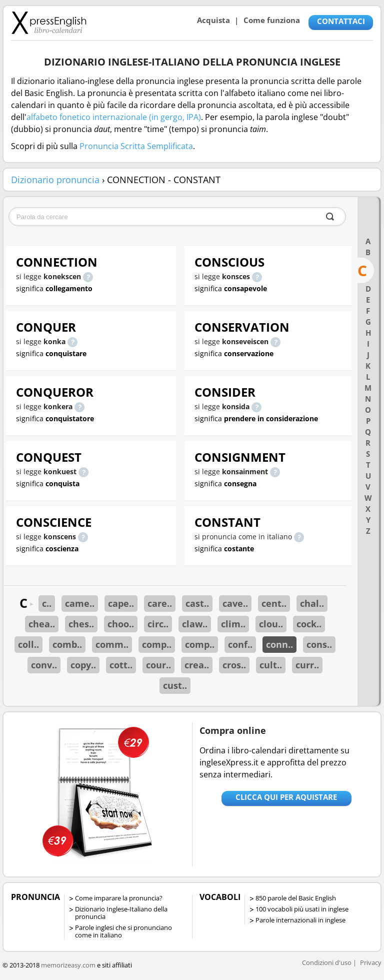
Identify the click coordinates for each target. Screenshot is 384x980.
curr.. (307, 665)
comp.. (157, 644)
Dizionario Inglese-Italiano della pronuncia (121, 913)
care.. (160, 603)
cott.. (121, 665)
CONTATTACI (341, 21)
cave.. (235, 603)
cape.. (121, 603)
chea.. (42, 624)
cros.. (234, 665)
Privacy (371, 962)
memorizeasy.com (68, 965)
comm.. (112, 644)
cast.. (197, 603)
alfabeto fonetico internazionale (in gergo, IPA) (114, 117)
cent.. (274, 603)
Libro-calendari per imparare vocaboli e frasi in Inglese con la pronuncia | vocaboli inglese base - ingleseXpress (49, 23)
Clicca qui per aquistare (286, 797)
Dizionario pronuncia (55, 180)
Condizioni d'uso (327, 962)
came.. (80, 603)
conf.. (240, 644)
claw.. (195, 624)
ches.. (81, 624)
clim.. (233, 624)
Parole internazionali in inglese (300, 920)
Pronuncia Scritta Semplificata (136, 146)
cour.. (158, 665)
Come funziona (272, 20)
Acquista (213, 20)
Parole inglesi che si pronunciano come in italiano (123, 931)
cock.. (309, 624)
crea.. (197, 665)
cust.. (175, 685)
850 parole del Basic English (296, 898)
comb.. (67, 644)
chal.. (312, 603)
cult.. (271, 665)
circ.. (158, 624)
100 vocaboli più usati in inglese (302, 909)
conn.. (279, 644)
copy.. (83, 665)
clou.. (271, 624)
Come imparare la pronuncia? (119, 898)
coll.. (28, 644)
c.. (47, 603)
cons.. (319, 644)
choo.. (121, 624)
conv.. (44, 665)
